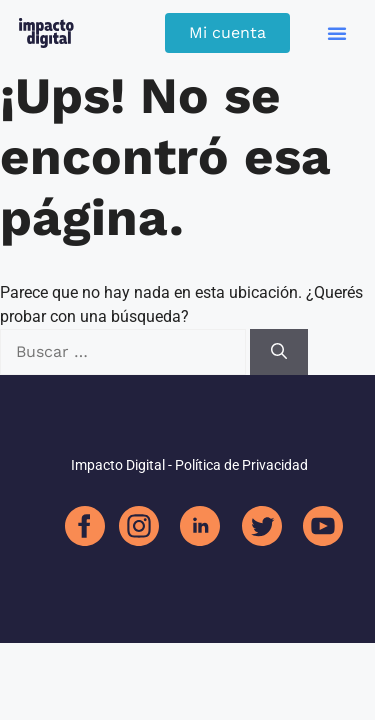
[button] (337, 33)
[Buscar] (279, 352)
